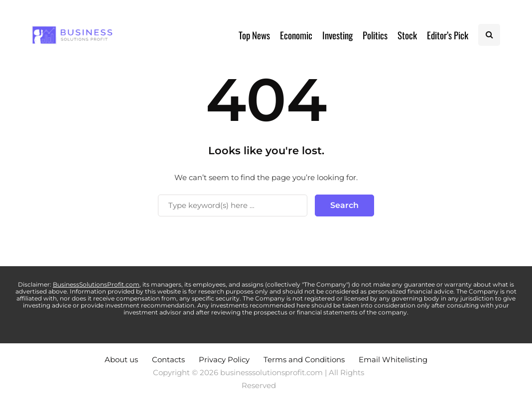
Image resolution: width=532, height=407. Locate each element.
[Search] (233, 205)
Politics (375, 35)
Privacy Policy (224, 359)
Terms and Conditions (304, 359)
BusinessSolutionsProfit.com (96, 284)
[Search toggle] (489, 35)
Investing (337, 35)
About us (121, 359)
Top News (254, 35)
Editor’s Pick (448, 35)
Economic (296, 35)
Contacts (168, 359)
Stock (407, 35)
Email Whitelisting (393, 359)
